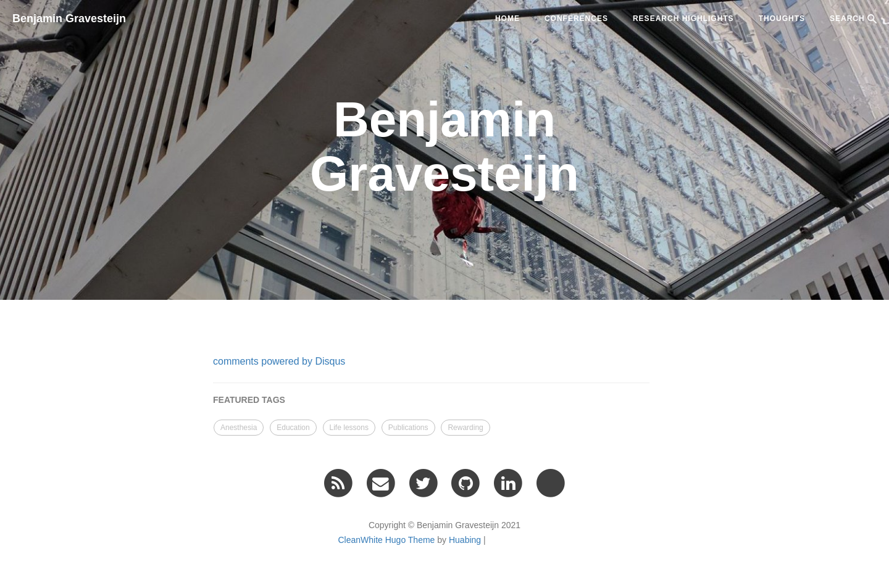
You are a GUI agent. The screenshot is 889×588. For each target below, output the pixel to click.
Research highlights (683, 19)
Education (293, 428)
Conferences (576, 19)
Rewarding (465, 428)
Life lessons (349, 428)
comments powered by (279, 361)
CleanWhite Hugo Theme (386, 540)
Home (507, 19)
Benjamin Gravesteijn (69, 19)
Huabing (465, 540)
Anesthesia (239, 428)
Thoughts (782, 19)
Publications (408, 428)
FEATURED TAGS (249, 400)
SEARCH (853, 19)
